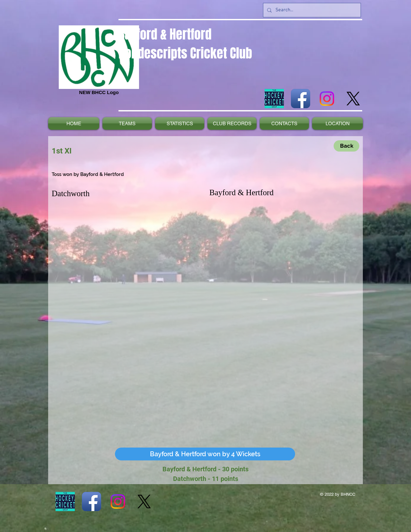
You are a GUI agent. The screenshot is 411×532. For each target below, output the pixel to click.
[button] (205, 454)
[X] (353, 99)
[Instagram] (327, 99)
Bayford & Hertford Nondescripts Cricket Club (185, 44)
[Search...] (311, 10)
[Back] (346, 146)
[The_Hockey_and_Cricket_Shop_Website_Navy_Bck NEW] (274, 99)
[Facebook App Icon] (301, 99)
